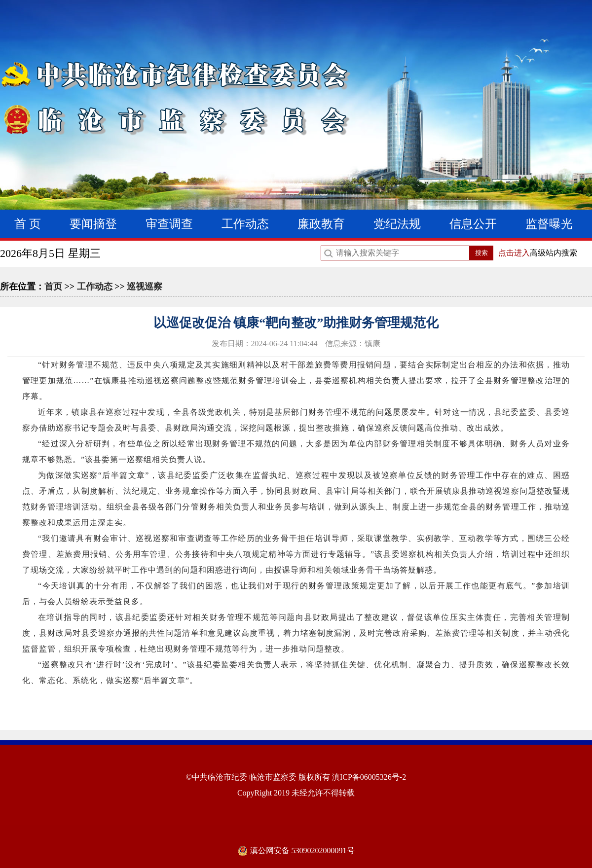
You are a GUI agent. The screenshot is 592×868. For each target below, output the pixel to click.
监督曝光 (549, 224)
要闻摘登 (93, 224)
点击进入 (514, 253)
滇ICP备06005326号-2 (369, 777)
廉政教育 (321, 224)
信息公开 (473, 224)
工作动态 (245, 224)
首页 (53, 287)
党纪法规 (397, 224)
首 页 (28, 224)
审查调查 (169, 224)
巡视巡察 (145, 287)
